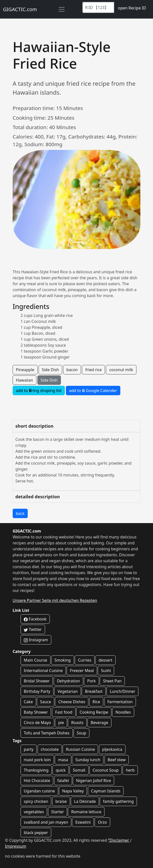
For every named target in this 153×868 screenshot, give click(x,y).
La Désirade (85, 801)
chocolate (50, 749)
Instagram (36, 640)
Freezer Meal (82, 671)
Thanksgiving (36, 770)
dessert (105, 660)
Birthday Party (37, 691)
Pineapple (25, 370)
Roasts (77, 723)
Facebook (35, 619)
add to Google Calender (93, 391)
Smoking (63, 660)
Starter (58, 812)
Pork (91, 681)
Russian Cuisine (80, 749)
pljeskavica (112, 749)
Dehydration (68, 681)
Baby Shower (36, 712)
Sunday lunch (88, 760)
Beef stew (117, 760)
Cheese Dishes (72, 702)
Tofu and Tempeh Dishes (47, 733)
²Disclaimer (119, 840)
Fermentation (120, 702)
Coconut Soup (106, 770)
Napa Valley (73, 791)
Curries (85, 660)
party (29, 749)
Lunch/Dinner (122, 691)
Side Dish (50, 370)
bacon (72, 370)
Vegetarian (68, 691)
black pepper (36, 833)
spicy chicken (36, 801)
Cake (28, 702)
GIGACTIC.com (20, 9)
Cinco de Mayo (37, 723)
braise (61, 801)
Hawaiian (25, 380)
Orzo (102, 822)
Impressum (16, 846)
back (20, 513)
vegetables (34, 812)
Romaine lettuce (86, 812)
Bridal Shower (37, 681)
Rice (96, 702)
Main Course (36, 660)
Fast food (64, 712)
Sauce (46, 702)
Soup (81, 733)
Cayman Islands (106, 791)
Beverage (99, 723)
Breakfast (94, 691)
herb (130, 770)
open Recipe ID (132, 8)
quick (61, 770)
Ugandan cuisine (39, 791)
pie (61, 723)
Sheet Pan (112, 681)
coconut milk (121, 370)
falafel (63, 781)
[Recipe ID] (98, 7)
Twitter (33, 629)
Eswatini (83, 822)
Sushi (106, 671)
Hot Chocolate (37, 781)
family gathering (118, 801)
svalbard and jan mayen (46, 822)
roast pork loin (37, 760)
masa (63, 760)
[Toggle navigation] (62, 9)
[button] (22, 199)
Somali (79, 770)
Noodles (123, 712)
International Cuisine (43, 671)
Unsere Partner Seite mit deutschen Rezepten (55, 600)
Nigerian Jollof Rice (93, 781)
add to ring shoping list (39, 391)
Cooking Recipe (94, 712)
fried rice (93, 370)
